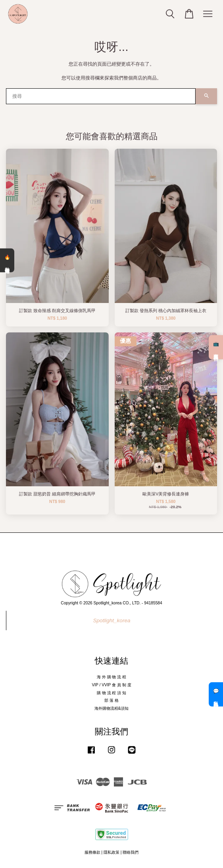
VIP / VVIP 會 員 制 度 (111, 685)
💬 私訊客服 (216, 694)
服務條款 (92, 852)
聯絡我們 (131, 852)
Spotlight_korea (112, 620)
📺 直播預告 (216, 347)
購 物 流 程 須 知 (111, 693)
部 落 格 (111, 700)
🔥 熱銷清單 (7, 260)
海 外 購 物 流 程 (111, 677)
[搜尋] (101, 96)
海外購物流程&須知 (112, 708)
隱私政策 (111, 852)
